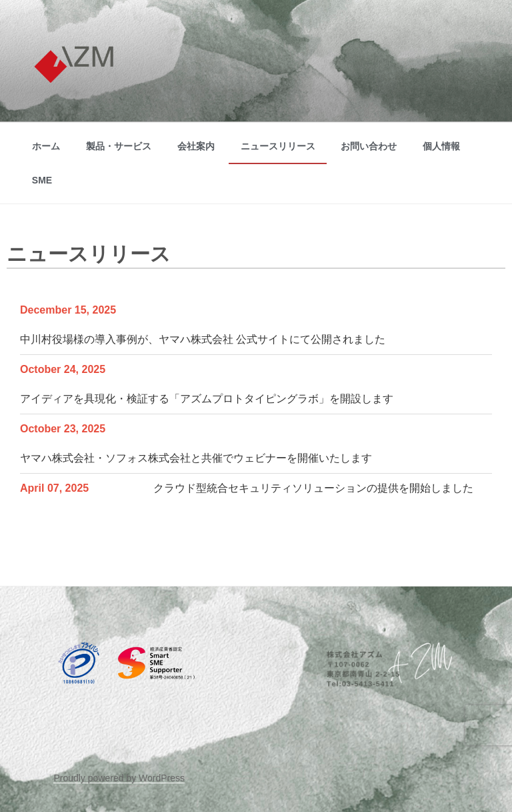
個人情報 (441, 146)
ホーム (46, 146)
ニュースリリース (278, 146)
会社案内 (196, 146)
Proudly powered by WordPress (119, 778)
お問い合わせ (369, 146)
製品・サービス (119, 146)
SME (42, 180)
